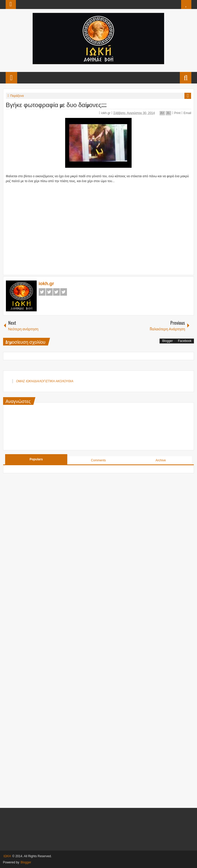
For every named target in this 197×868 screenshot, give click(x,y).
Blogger (167, 341)
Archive (161, 460)
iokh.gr (106, 113)
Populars (36, 459)
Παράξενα (17, 96)
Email (186, 113)
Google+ (56, 292)
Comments (98, 460)
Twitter (49, 292)
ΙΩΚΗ (7, 856)
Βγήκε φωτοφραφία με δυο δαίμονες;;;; (56, 104)
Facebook (42, 292)
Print (176, 113)
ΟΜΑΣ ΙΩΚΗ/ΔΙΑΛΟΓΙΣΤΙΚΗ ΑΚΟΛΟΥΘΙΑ (45, 381)
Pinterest (64, 292)
